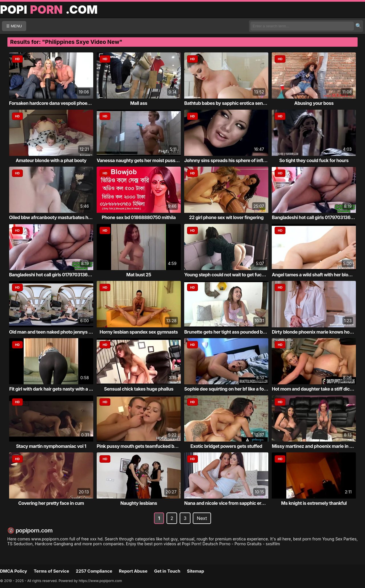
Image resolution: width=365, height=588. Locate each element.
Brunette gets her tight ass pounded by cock (230, 332)
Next (202, 518)
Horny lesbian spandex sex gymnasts (139, 332)
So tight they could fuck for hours (314, 160)
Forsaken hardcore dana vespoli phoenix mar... (58, 103)
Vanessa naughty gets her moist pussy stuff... (145, 160)
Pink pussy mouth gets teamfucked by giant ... (145, 446)
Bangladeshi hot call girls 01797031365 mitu (55, 275)
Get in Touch (167, 571)
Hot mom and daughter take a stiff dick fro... (318, 389)
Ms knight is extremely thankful (314, 503)
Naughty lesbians (139, 503)
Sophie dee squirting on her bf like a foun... (229, 389)
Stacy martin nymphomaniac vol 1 (51, 446)
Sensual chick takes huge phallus (139, 389)
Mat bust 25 (139, 275)
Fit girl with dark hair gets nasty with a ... (51, 389)
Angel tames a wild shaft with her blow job (316, 275)
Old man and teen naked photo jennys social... (57, 332)
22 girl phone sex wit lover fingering (226, 217)
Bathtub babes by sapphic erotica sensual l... (231, 103)
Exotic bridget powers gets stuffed (226, 446)
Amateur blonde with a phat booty (51, 160)
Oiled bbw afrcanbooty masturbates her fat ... (57, 217)
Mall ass (139, 103)
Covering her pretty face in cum (51, 503)
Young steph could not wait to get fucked (227, 275)
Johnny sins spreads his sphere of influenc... (231, 160)
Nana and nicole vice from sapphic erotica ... (230, 503)
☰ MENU (14, 26)
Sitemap (196, 571)
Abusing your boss (314, 103)
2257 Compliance (94, 571)
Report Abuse (133, 571)
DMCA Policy (14, 571)
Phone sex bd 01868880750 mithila (139, 217)
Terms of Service (51, 571)
